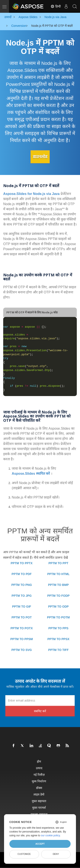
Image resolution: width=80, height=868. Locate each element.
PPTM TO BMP (58, 585)
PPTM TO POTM (58, 617)
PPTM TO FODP (58, 596)
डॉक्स (39, 788)
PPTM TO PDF (22, 574)
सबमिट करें (40, 711)
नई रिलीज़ (39, 775)
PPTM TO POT (22, 617)
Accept (40, 844)
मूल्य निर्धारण (39, 781)
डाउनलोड (40, 157)
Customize (24, 854)
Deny (56, 854)
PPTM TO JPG (22, 596)
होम (39, 761)
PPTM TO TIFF (58, 650)
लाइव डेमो (39, 794)
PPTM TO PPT (58, 563)
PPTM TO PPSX (58, 639)
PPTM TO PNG (22, 585)
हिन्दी (56, 6)
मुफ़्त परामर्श (39, 808)
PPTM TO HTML (58, 574)
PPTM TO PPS (58, 628)
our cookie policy (50, 835)
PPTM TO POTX (22, 628)
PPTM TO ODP (58, 607)
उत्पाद (39, 768)
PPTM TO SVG (22, 650)
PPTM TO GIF (22, 607)
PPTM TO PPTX (22, 563)
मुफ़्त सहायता (39, 801)
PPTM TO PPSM (22, 639)
